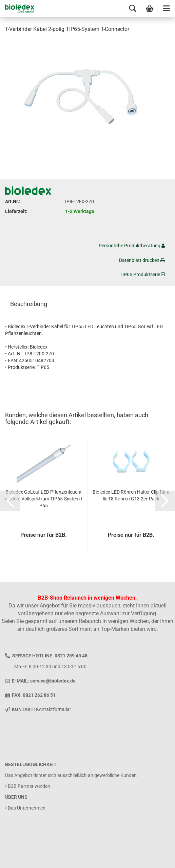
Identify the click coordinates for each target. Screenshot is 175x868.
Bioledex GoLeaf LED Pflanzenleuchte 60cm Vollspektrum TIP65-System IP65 (44, 499)
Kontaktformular (54, 709)
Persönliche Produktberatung (132, 246)
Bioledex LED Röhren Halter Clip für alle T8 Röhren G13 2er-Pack (131, 495)
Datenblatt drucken (142, 260)
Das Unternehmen (27, 808)
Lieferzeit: (16, 211)
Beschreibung (29, 304)
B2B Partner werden (29, 786)
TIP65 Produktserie (142, 274)
